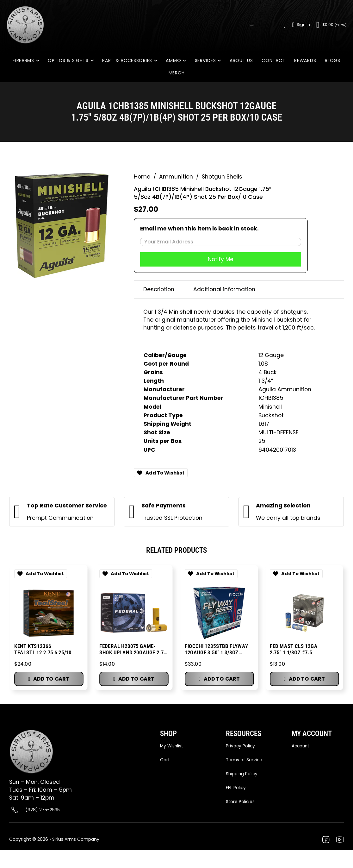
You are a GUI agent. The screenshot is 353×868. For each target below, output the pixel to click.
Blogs (333, 60)
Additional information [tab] (224, 289)
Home (142, 176)
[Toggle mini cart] (331, 25)
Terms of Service (245, 760)
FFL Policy (236, 789)
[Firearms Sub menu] (40, 61)
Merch (177, 73)
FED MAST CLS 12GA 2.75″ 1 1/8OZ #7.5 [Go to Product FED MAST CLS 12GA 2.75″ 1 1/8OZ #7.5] (294, 649)
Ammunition (176, 176)
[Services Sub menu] (221, 61)
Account (301, 746)
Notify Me (221, 259)
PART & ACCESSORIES (127, 60)
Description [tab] (159, 289)
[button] (49, 679)
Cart (165, 760)
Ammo (173, 60)
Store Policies (240, 803)
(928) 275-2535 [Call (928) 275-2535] (43, 810)
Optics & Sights (68, 60)
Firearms (23, 60)
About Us (241, 60)
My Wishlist (172, 746)
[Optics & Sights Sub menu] (94, 61)
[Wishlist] (285, 25)
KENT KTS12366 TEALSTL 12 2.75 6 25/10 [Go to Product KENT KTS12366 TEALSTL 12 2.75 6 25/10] (43, 649)
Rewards (305, 60)
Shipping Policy (242, 774)
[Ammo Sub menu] (186, 61)
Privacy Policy (241, 746)
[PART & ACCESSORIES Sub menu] (158, 61)
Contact (273, 60)
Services (205, 60)
